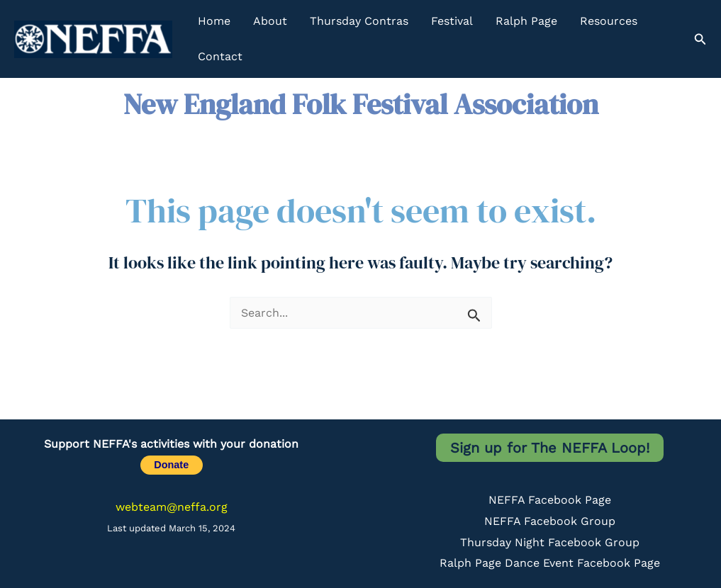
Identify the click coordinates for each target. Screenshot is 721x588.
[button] (700, 39)
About (270, 21)
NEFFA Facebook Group (550, 521)
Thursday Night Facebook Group (550, 542)
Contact (220, 56)
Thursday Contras (359, 21)
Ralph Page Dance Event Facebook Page (550, 563)
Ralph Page (526, 21)
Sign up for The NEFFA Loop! (550, 448)
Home (214, 21)
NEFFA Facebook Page (550, 500)
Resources (609, 21)
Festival (452, 21)
